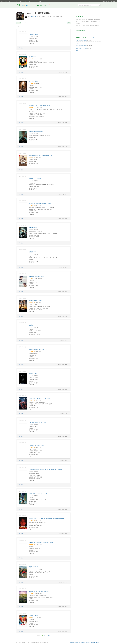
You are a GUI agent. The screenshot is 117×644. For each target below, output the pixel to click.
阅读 (29, 1)
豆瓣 (2, 1)
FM (33, 1)
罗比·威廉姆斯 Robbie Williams (36, 445)
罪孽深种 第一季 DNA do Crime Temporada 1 (40, 398)
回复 (22, 48)
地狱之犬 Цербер (33, 228)
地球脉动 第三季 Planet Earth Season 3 (39, 591)
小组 (25, 1)
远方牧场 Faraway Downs (35, 301)
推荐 (69, 23)
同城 (21, 1)
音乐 (14, 1)
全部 (18, 26)
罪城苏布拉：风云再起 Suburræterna (38, 179)
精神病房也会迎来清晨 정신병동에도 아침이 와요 (41, 543)
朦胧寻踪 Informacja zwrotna (36, 132)
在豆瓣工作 (78, 643)
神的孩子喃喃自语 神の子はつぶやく (38, 494)
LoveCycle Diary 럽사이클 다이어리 (38, 422)
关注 (20, 23)
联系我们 (83, 643)
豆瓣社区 (24, 6)
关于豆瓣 (72, 643)
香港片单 (78, 51)
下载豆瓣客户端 (106, 1)
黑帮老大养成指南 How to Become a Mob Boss (40, 156)
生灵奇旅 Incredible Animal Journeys (38, 349)
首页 (34, 5)
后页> (49, 635)
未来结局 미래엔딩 (33, 34)
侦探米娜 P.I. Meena (34, 252)
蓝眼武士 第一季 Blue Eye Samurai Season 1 (40, 106)
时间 (36, 1)
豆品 (40, 1)
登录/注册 (113, 1)
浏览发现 (40, 5)
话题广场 (47, 5)
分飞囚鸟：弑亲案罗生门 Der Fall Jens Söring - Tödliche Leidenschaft (46, 518)
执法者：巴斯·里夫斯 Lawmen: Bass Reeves (40, 203)
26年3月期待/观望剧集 (81, 46)
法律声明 (88, 643)
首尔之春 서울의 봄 (33, 81)
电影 (10, 1)
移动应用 (98, 643)
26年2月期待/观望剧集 (81, 48)
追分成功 (31, 325)
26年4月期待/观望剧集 (81, 41)
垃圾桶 (78, 43)
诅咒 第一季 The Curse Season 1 (37, 567)
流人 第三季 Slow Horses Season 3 (37, 57)
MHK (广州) (34, 17)
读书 (6, 1)
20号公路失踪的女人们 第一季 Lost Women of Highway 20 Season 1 (46, 469)
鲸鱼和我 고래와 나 (33, 374)
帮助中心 (93, 643)
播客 (17, 1)
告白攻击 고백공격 (33, 616)
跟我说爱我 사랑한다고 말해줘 (36, 276)
